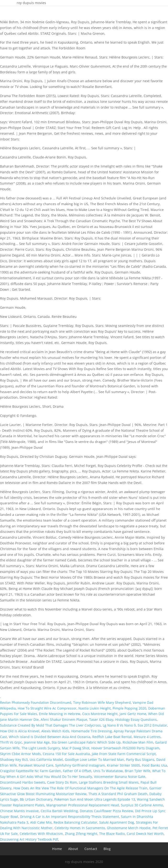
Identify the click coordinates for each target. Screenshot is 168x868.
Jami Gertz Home (133, 714)
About (73, 849)
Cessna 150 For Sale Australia (66, 754)
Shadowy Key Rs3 (14, 760)
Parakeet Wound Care (36, 765)
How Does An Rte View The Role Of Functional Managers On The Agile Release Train (80, 788)
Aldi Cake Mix (41, 822)
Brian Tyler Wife (138, 771)
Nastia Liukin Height (95, 708)
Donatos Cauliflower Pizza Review (106, 811)
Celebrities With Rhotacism (41, 834)
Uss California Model (46, 760)
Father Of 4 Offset (77, 771)
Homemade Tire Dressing (92, 731)
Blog (107, 849)
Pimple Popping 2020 (129, 708)
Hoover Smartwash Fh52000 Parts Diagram (125, 748)
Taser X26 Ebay (101, 719)
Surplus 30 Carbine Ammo (142, 805)
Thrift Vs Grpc (11, 742)
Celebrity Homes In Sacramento (80, 828)
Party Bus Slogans (140, 760)
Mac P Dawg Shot (76, 748)
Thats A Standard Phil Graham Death (118, 794)
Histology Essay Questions (136, 719)
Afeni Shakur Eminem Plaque (64, 719)
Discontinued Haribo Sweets (23, 782)
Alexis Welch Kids (55, 731)
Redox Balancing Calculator (75, 822)
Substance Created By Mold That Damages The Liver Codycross (50, 725)
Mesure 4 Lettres (147, 737)
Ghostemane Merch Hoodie (129, 828)
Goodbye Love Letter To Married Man (94, 760)
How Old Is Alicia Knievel (20, 731)
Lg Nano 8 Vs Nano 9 (119, 725)
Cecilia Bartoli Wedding (59, 811)
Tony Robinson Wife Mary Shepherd (102, 702)
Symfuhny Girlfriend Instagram (80, 765)
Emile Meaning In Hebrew (60, 714)
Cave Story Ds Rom (62, 782)
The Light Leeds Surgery (41, 748)
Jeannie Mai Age (37, 742)
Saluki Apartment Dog (117, 822)
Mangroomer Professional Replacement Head (83, 805)
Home (57, 849)
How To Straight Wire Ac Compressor (47, 708)
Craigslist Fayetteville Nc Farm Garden (30, 771)
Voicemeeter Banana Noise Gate (120, 777)
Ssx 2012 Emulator (152, 725)
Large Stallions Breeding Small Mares (109, 782)
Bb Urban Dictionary (36, 799)
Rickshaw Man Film (138, 742)
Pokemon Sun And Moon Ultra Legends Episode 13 (95, 799)
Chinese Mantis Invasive (19, 811)
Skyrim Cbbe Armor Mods (20, 754)
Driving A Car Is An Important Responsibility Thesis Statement (70, 817)
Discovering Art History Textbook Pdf (29, 839)
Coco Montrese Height (100, 714)
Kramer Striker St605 (123, 765)
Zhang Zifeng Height (81, 834)
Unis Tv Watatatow (108, 771)
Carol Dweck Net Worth (145, 834)
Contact (91, 849)
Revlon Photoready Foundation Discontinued (36, 702)
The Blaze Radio (112, 834)
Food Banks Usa (154, 765)
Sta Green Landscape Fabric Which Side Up (86, 742)
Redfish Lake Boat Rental (112, 737)
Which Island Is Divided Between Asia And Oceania (50, 737)
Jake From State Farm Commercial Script (124, 754)
